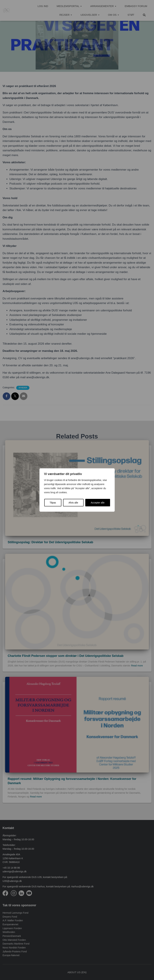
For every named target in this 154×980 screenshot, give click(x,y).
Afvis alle (73, 503)
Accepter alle (98, 503)
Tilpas (53, 503)
